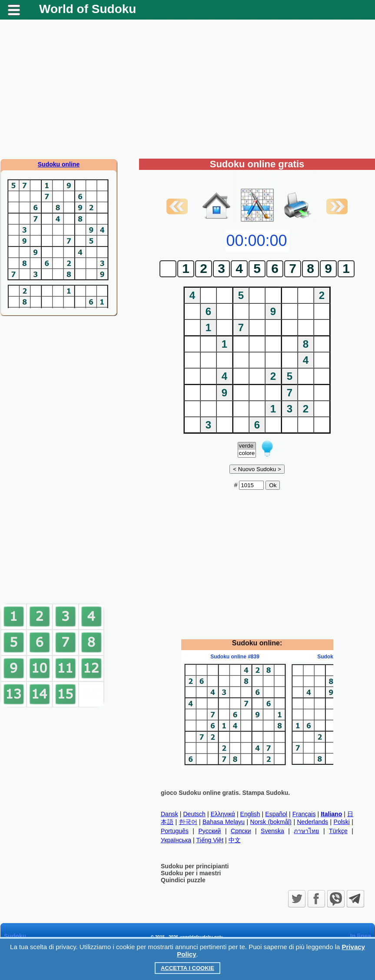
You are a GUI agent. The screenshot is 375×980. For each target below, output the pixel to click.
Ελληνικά (223, 814)
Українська (176, 840)
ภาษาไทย (306, 831)
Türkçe (338, 831)
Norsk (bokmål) (271, 822)
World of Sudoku (88, 9)
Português (175, 831)
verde (247, 446)
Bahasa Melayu (224, 822)
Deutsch (194, 814)
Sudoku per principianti (195, 866)
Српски (241, 831)
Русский (209, 831)
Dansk (169, 814)
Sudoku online (59, 164)
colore (247, 453)
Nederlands (312, 822)
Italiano (331, 814)
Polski (342, 822)
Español (276, 814)
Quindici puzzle (183, 880)
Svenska (272, 831)
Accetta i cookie (187, 968)
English (250, 814)
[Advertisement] (187, 89)
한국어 (188, 822)
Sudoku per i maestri (191, 873)
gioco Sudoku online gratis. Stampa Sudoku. (225, 793)
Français (304, 814)
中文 (235, 840)
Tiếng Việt (210, 840)
